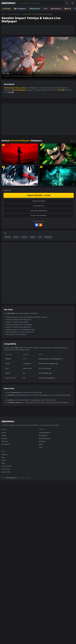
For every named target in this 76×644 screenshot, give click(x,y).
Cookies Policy (6, 472)
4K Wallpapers (43, 435)
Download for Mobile (39, 201)
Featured (4, 438)
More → (73, 141)
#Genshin (8, 237)
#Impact (16, 237)
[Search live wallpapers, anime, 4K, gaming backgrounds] (41, 3)
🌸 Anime (68, 9)
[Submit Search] (67, 3)
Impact (12, 88)
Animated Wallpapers (14, 14)
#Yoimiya (24, 237)
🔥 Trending (7, 9)
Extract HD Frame (39, 206)
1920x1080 (61, 90)
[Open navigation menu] (72, 3)
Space (41, 447)
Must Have (5, 441)
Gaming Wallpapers (45, 438)
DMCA (3, 463)
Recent (4, 433)
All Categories (6, 444)
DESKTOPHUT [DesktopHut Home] (9, 3)
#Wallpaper (48, 237)
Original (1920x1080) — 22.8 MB (39, 195)
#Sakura (33, 237)
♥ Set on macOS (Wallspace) (39, 211)
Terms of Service (7, 466)
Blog (3, 457)
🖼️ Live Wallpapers (20, 9)
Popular (4, 435)
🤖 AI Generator (56, 9)
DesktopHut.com (12, 478)
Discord (4, 460)
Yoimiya (18, 88)
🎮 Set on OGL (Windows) (39, 215)
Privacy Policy (6, 469)
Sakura (24, 88)
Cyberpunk (42, 441)
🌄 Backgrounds (35, 9)
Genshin (7, 88)
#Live (40, 237)
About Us (4, 454)
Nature (41, 444)
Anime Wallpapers (44, 433)
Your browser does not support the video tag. (39, 58)
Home (3, 14)
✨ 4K (45, 9)
